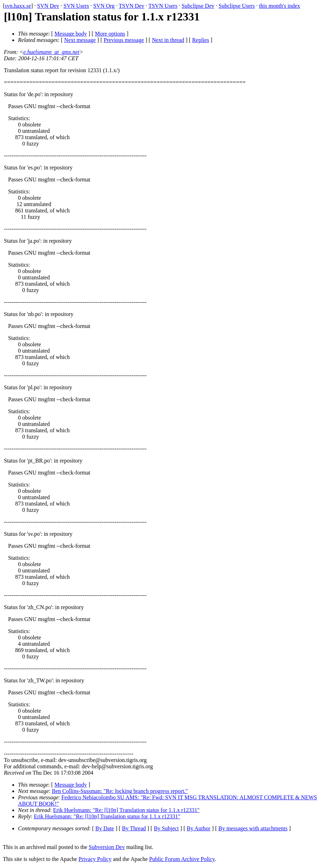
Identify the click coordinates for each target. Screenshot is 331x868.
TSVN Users (163, 6)
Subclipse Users (237, 6)
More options (110, 34)
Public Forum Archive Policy (182, 859)
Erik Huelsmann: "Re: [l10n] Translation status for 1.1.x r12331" (126, 810)
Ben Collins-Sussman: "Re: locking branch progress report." (120, 791)
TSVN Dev (131, 6)
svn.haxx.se (18, 6)
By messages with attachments (253, 828)
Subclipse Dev (198, 6)
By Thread (134, 828)
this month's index (280, 6)
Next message (80, 40)
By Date (105, 828)
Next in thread (168, 40)
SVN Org (104, 6)
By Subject (166, 828)
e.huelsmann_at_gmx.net (51, 52)
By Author (199, 828)
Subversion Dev (107, 847)
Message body (71, 34)
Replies (201, 40)
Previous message (124, 40)
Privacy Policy (95, 859)
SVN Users (76, 6)
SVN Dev (48, 6)
